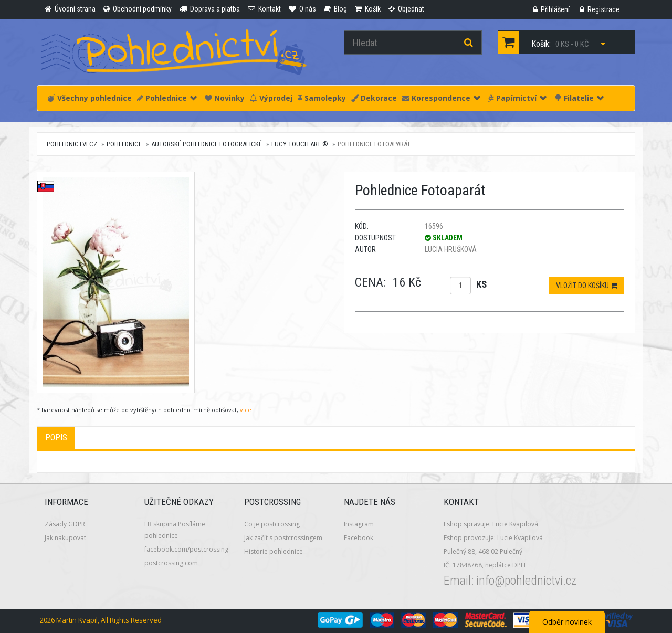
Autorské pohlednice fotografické (207, 144)
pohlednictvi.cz (72, 144)
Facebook (359, 538)
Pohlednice (167, 98)
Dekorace (374, 98)
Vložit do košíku (587, 286)
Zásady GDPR (65, 524)
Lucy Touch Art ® (300, 144)
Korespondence (441, 98)
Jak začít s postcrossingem (283, 538)
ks (481, 284)
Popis (56, 437)
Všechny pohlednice (90, 98)
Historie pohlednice (274, 551)
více (246, 410)
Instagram (359, 524)
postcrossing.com (171, 563)
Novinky (225, 98)
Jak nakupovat (65, 538)
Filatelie (579, 98)
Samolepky (322, 98)
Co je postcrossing (272, 524)
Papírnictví (517, 98)
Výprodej (271, 98)
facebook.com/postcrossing (186, 549)
